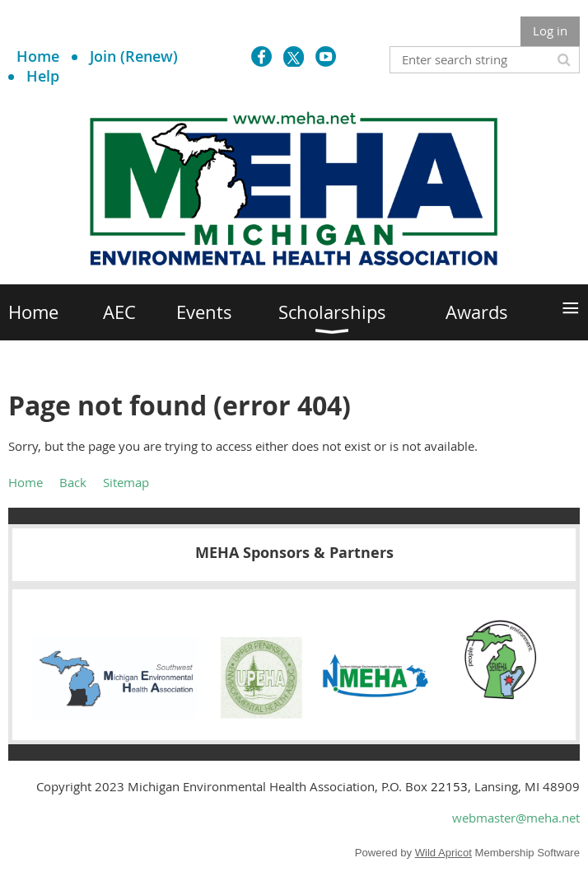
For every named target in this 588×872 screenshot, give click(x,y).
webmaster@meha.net (516, 818)
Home (38, 56)
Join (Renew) (134, 56)
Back (73, 482)
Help (43, 76)
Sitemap (126, 482)
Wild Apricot (443, 853)
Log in (550, 30)
